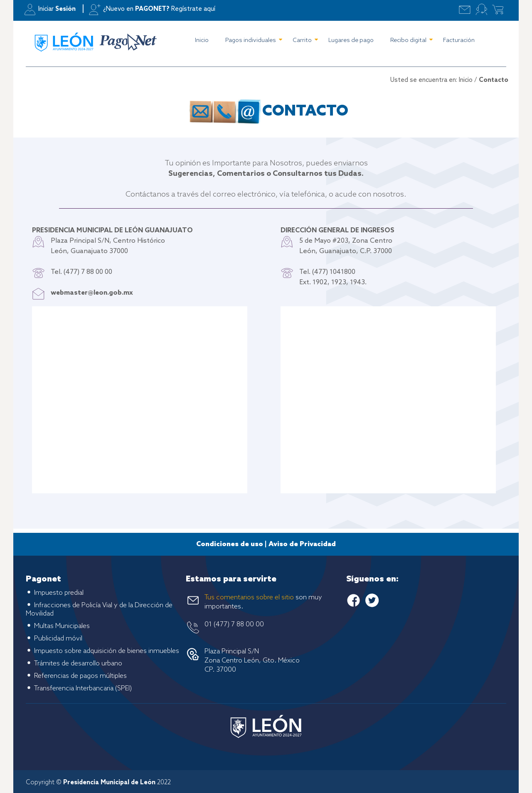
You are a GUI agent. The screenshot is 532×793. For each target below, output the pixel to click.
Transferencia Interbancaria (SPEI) (83, 688)
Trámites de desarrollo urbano (78, 664)
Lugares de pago (351, 41)
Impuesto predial (59, 593)
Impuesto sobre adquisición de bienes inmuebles (107, 651)
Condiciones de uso (230, 544)
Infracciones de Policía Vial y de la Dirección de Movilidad (99, 610)
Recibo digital (408, 41)
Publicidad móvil (58, 639)
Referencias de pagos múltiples (80, 676)
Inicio (202, 41)
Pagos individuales (251, 41)
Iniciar (57, 9)
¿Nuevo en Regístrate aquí (159, 9)
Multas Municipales (62, 626)
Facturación (459, 41)
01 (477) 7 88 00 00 (234, 624)
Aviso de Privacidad (302, 544)
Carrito (302, 41)
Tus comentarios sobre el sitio (249, 597)
